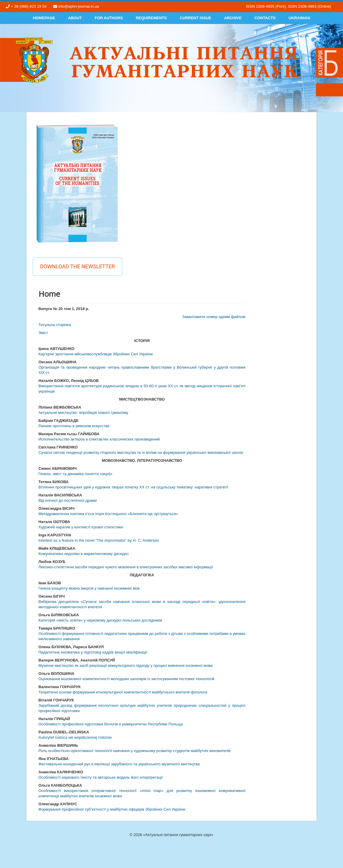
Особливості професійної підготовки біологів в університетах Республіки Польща (111, 724)
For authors (109, 18)
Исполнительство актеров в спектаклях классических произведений (99, 439)
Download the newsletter (77, 266)
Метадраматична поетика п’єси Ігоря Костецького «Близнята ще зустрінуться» (108, 514)
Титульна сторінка (55, 325)
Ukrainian (299, 18)
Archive (233, 18)
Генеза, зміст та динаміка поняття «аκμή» (75, 474)
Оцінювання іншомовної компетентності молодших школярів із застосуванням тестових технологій (126, 679)
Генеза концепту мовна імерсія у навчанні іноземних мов (89, 588)
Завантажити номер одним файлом (214, 317)
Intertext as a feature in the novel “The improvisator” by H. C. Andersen (99, 540)
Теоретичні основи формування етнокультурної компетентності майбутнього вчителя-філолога (123, 692)
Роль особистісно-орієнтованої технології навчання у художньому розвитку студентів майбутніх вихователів (135, 751)
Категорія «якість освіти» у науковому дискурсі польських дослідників (100, 620)
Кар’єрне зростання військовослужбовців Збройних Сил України (96, 354)
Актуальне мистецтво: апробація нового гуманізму (83, 413)
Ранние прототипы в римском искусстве (74, 426)
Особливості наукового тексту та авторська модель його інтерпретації (101, 777)
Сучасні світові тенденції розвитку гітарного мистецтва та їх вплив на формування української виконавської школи (141, 452)
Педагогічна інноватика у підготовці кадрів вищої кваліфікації (93, 652)
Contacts (265, 18)
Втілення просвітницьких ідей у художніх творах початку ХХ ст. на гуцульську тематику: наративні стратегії (133, 487)
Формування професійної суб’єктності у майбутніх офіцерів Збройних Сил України (112, 809)
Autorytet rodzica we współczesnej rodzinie (75, 737)
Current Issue (195, 18)
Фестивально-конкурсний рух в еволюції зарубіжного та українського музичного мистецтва (119, 764)
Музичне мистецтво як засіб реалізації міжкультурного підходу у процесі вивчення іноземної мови (126, 665)
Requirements (151, 18)
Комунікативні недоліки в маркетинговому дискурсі (84, 554)
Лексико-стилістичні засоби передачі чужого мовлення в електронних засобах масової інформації (126, 567)
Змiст (43, 333)
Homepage (44, 18)
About (75, 18)
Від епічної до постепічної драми (68, 500)
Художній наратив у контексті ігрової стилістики (81, 527)
